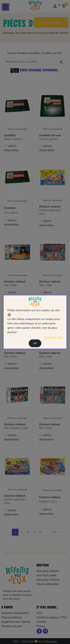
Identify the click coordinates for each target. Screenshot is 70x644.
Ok (35, 343)
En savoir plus (54, 337)
